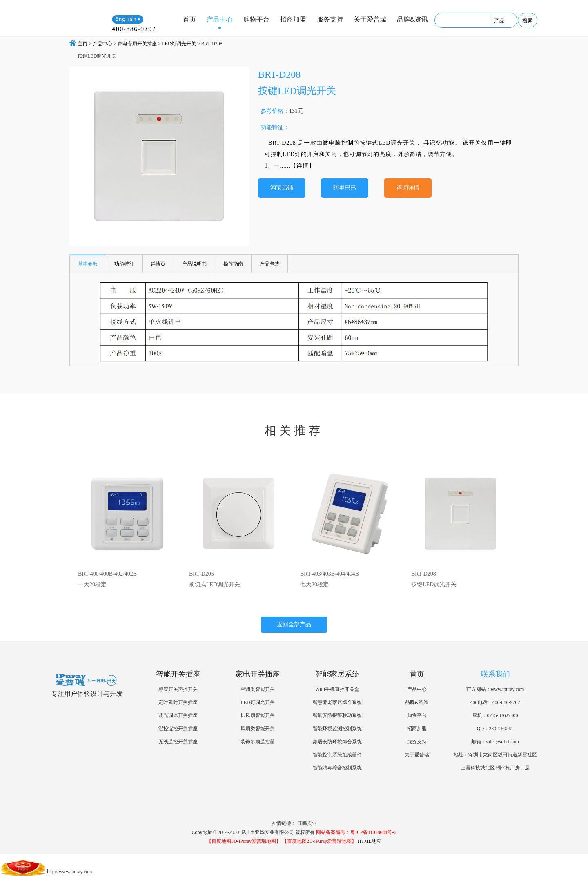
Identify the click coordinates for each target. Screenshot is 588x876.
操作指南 (233, 264)
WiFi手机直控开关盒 (337, 689)
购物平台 (256, 19)
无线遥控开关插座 (178, 742)
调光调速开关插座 (178, 715)
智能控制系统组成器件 (337, 755)
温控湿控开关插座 (178, 729)
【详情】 (302, 166)
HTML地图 (370, 841)
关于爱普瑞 (370, 19)
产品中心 (220, 19)
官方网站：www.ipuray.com (495, 689)
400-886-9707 (506, 702)
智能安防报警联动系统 (337, 715)
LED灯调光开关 (179, 44)
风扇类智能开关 (258, 729)
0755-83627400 (503, 715)
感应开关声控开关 (178, 689)
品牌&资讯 (412, 19)
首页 (189, 19)
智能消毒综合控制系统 (337, 768)
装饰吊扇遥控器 (258, 742)
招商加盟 (293, 19)
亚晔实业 (307, 823)
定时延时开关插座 (178, 702)
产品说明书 (194, 264)
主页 (82, 44)
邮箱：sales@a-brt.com (495, 742)
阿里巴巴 (345, 188)
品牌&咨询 (417, 702)
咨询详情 (408, 188)
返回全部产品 (294, 625)
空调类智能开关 (258, 689)
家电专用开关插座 (137, 44)
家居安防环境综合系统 (337, 742)
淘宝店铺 (282, 188)
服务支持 (330, 19)
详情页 (158, 264)
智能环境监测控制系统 (337, 729)
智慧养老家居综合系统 (337, 702)
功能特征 (124, 264)
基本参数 (88, 264)
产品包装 (269, 264)
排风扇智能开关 (258, 715)
